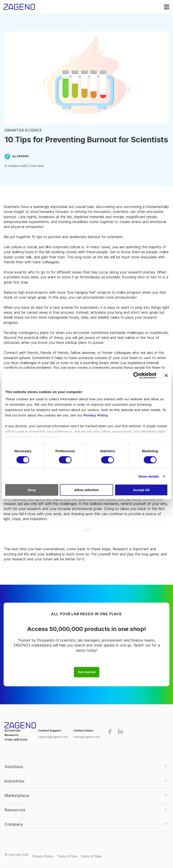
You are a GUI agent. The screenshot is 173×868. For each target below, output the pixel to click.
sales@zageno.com (87, 737)
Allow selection (86, 490)
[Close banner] (166, 376)
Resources (15, 810)
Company (14, 824)
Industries (15, 781)
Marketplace (17, 795)
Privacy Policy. (96, 415)
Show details (149, 476)
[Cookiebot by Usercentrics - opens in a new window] (137, 376)
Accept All (141, 490)
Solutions (14, 767)
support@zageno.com (53, 737)
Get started (87, 672)
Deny (32, 490)
